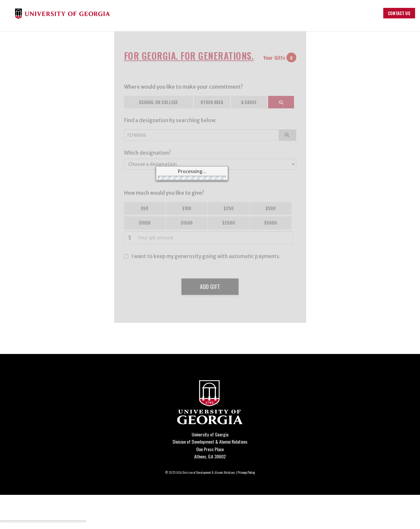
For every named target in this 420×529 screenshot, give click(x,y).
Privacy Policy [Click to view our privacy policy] (246, 472)
